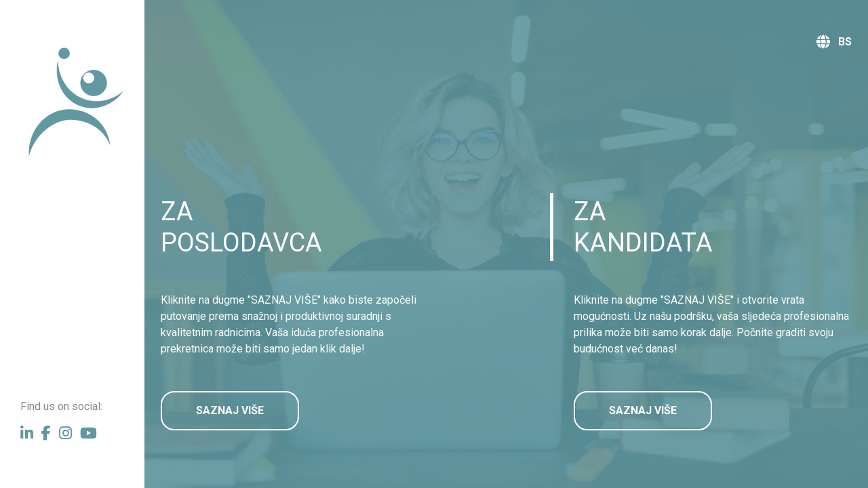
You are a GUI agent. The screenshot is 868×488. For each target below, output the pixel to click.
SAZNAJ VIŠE (230, 410)
